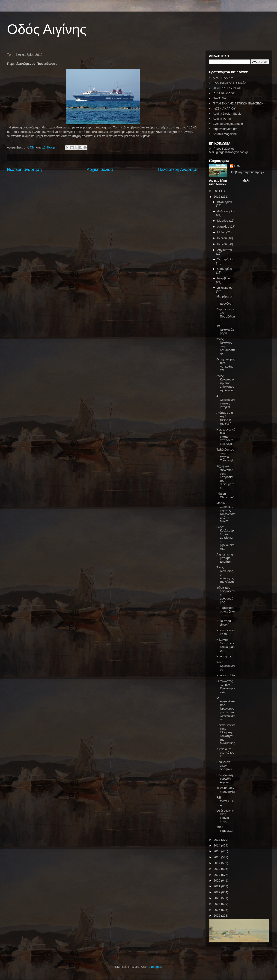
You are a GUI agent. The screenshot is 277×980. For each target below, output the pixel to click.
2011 (217, 191)
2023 (217, 898)
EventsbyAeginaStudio (228, 124)
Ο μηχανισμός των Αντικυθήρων (226, 365)
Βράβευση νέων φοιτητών (224, 766)
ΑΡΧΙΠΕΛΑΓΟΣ (223, 78)
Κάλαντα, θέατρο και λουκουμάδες (225, 645)
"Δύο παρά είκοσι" (223, 623)
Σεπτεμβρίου (226, 259)
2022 (217, 892)
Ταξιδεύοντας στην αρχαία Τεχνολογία (225, 455)
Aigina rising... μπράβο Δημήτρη (226, 558)
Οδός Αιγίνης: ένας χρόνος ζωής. (225, 816)
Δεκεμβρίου (225, 288)
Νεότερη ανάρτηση (24, 169)
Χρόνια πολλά (226, 675)
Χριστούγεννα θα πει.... (225, 632)
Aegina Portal (222, 119)
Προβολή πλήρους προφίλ (247, 172)
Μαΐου (222, 232)
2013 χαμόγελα (224, 829)
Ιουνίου (222, 238)
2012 (217, 197)
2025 (217, 910)
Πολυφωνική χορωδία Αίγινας (225, 779)
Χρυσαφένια (224, 656)
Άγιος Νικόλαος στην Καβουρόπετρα (226, 346)
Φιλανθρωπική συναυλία (225, 790)
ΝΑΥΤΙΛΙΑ (219, 98)
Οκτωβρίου (225, 269)
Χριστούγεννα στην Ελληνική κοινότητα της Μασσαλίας (226, 734)
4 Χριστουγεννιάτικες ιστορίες (226, 401)
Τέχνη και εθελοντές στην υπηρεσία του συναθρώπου (225, 477)
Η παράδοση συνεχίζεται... (225, 611)
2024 (217, 904)
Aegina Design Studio (227, 114)
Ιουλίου (222, 244)
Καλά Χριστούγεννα (226, 666)
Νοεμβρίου (224, 278)
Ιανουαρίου (225, 202)
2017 (217, 863)
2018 (217, 869)
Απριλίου (224, 227)
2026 (217, 916)
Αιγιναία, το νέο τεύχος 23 (225, 753)
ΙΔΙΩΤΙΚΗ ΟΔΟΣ (224, 93)
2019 (217, 875)
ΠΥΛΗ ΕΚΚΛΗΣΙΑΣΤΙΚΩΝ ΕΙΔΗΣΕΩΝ (238, 103)
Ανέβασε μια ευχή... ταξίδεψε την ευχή (225, 418)
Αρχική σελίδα (100, 169)
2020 (217, 881)
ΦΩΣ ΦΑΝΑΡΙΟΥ (224, 108)
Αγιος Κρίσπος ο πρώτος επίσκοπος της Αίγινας (225, 383)
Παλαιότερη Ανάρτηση (178, 169)
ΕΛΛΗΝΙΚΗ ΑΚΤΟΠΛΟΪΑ (229, 83)
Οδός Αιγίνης (47, 29)
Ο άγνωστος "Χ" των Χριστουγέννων (226, 686)
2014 (217, 845)
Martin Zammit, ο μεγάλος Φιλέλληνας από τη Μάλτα (226, 512)
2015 (217, 851)
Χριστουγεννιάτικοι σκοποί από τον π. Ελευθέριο (226, 437)
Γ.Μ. (237, 166)
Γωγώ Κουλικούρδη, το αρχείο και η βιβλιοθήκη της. (225, 538)
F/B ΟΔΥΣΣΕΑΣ (225, 801)
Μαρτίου (223, 221)
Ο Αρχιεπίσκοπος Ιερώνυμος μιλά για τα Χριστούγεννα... (226, 708)
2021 (217, 886)
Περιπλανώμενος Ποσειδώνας (226, 315)
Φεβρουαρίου (226, 211)
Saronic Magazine (225, 134)
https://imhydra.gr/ (225, 129)
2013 (217, 840)
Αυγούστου (225, 250)
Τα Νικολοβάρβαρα (225, 330)
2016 (217, 857)
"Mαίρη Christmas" (225, 495)
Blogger (156, 967)
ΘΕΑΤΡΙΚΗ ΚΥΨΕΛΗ (227, 88)
